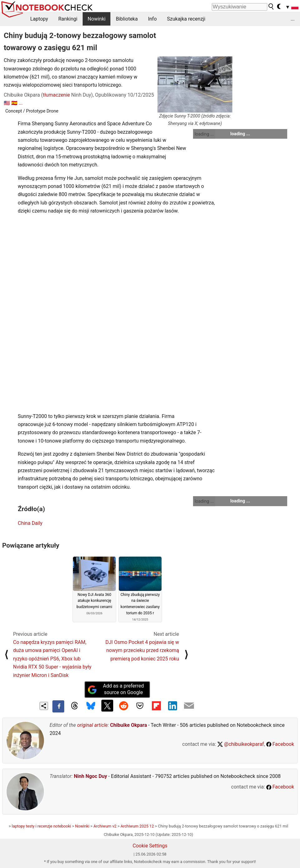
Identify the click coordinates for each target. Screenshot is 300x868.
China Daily (30, 523)
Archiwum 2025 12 (137, 826)
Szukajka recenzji (186, 19)
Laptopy (39, 19)
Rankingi (68, 19)
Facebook (280, 744)
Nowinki (97, 19)
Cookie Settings (150, 846)
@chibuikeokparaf (241, 744)
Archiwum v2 (105, 826)
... (293, 19)
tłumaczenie (56, 95)
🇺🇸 (7, 103)
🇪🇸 (14, 103)
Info (152, 19)
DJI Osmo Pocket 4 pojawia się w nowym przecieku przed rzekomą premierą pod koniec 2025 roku (142, 650)
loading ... (204, 134)
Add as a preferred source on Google (116, 689)
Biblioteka (127, 19)
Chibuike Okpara (128, 725)
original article (92, 725)
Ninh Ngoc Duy (91, 776)
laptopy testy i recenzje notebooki (41, 826)
